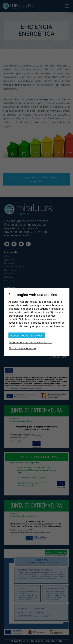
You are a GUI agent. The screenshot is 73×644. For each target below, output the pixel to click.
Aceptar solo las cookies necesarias (30, 342)
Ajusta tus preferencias (22, 348)
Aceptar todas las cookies (27, 335)
